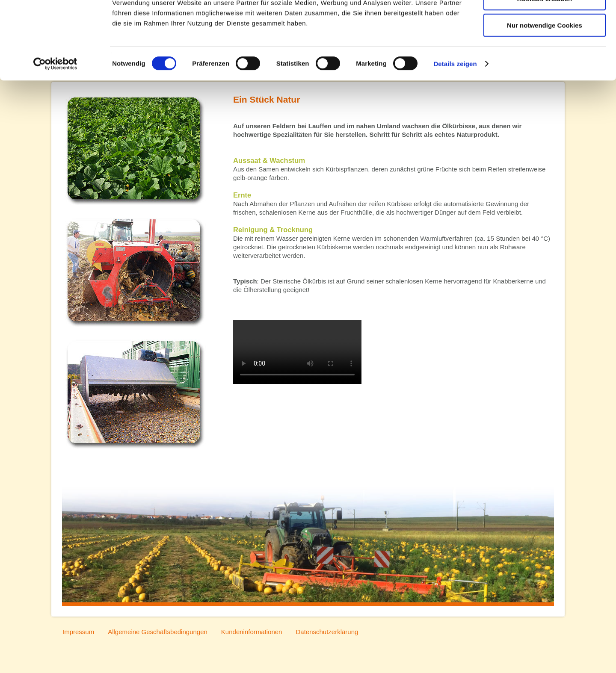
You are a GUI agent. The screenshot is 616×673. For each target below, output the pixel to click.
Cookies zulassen (545, 22)
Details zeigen (455, 113)
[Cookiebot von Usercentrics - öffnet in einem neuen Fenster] (55, 113)
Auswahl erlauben (545, 48)
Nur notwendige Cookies (545, 74)
